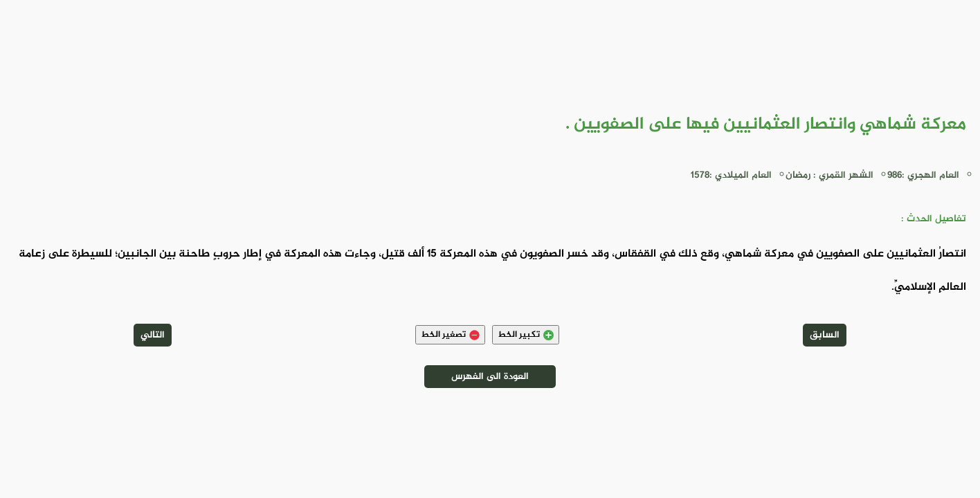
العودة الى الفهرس (490, 377)
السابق (825, 335)
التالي (153, 335)
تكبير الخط (526, 335)
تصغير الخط (450, 335)
